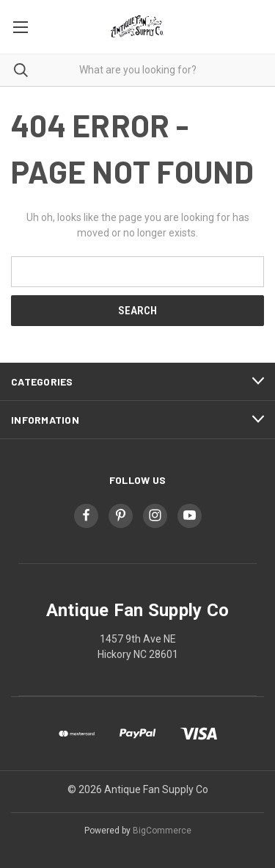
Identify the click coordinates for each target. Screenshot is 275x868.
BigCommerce (162, 831)
